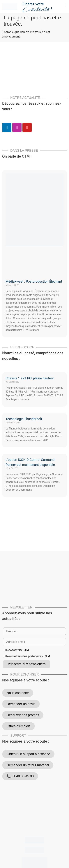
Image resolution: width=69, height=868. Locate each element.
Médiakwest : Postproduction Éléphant (34, 281)
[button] (65, 5)
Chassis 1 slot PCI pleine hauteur (30, 378)
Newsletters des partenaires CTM (28, 656)
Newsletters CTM (18, 650)
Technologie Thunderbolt (24, 419)
